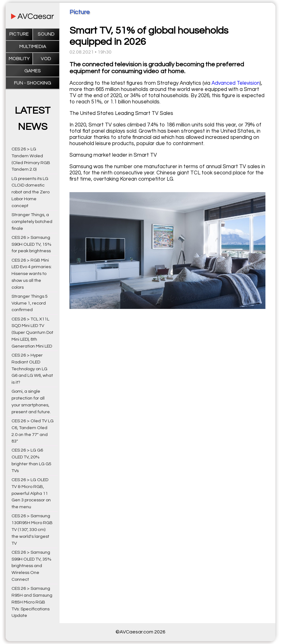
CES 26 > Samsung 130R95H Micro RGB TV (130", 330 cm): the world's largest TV (32, 529)
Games (33, 71)
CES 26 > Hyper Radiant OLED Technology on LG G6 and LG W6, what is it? (32, 369)
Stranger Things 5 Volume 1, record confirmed (30, 303)
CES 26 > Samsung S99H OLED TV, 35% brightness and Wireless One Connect (31, 566)
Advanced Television (236, 83)
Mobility (19, 59)
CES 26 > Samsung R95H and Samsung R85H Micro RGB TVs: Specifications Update (32, 602)
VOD (46, 59)
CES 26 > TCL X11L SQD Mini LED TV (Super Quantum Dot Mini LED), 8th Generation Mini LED (32, 333)
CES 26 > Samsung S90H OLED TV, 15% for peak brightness (31, 244)
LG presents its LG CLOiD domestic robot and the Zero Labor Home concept (31, 192)
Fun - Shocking (33, 83)
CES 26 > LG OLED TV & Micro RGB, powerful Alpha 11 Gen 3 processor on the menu (31, 493)
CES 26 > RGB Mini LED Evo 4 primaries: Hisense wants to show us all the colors (32, 274)
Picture (19, 34)
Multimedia (33, 47)
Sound (46, 34)
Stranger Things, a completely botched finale (32, 222)
